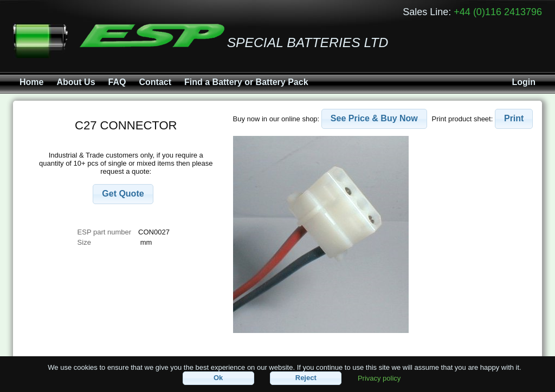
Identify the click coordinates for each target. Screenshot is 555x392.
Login (524, 82)
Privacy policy (379, 378)
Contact (155, 82)
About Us (76, 82)
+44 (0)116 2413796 (498, 12)
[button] (123, 194)
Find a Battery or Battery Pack (246, 82)
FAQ (117, 82)
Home (31, 82)
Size (85, 242)
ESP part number (104, 232)
